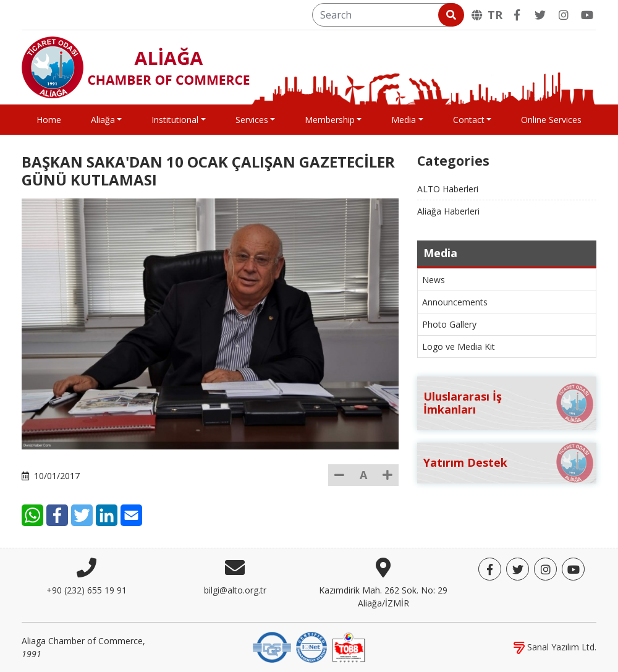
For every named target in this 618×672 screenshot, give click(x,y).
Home (49, 120)
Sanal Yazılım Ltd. (555, 647)
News (434, 280)
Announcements (455, 302)
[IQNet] (311, 646)
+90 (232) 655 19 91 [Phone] (87, 590)
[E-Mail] (131, 515)
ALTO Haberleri (448, 189)
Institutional (175, 120)
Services (252, 120)
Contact (469, 120)
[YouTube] (587, 15)
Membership (330, 120)
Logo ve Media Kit (459, 347)
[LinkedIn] (107, 515)
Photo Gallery (449, 324)
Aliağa (103, 120)
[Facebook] (517, 15)
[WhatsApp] (32, 515)
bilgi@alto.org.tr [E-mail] (235, 590)
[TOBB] (349, 646)
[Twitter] (540, 15)
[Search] (387, 15)
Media (404, 120)
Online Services (551, 120)
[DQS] (272, 646)
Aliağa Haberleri (448, 211)
